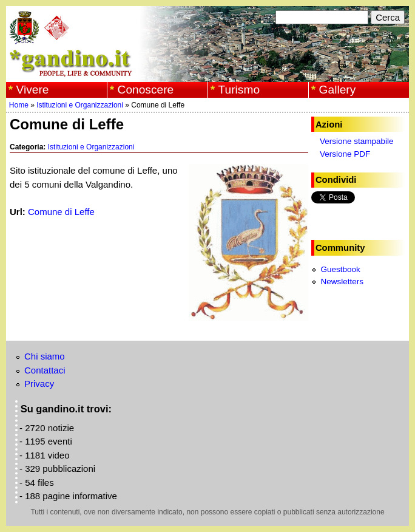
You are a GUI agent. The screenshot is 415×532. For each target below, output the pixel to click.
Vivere (33, 90)
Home (19, 105)
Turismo (239, 90)
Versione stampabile (357, 141)
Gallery (338, 90)
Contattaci (45, 370)
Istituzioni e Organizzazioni (80, 105)
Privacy (39, 384)
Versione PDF (345, 154)
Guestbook (340, 269)
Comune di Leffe (61, 212)
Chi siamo (45, 356)
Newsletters (342, 281)
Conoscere (146, 90)
